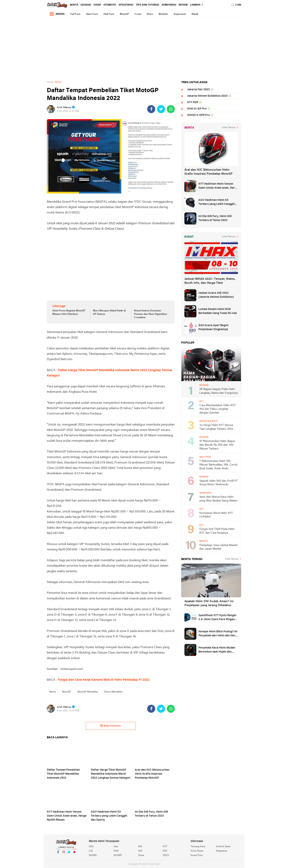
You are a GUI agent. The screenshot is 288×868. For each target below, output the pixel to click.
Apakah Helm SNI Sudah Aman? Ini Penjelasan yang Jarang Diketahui (209, 603)
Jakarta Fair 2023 (198, 90)
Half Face (109, 14)
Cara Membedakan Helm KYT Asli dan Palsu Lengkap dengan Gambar (217, 409)
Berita (74, 5)
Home (50, 82)
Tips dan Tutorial (148, 5)
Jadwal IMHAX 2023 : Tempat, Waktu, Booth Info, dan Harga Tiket (210, 281)
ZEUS (166, 855)
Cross (138, 14)
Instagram (64, 854)
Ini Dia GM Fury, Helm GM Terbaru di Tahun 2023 (215, 218)
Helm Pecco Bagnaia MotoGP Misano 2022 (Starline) (69, 312)
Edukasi (86, 5)
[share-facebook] (151, 109)
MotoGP (124, 14)
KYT (165, 847)
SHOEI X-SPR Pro (198, 115)
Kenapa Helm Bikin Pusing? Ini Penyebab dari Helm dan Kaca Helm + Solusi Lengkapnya (218, 634)
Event (97, 5)
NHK (116, 851)
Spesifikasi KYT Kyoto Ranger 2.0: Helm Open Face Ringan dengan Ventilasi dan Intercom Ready (218, 618)
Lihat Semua (228, 128)
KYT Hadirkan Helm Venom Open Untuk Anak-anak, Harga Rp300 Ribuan (218, 186)
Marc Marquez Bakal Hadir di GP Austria (109, 312)
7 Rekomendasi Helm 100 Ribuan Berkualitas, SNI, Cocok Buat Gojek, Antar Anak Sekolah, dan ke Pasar (218, 465)
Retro (150, 14)
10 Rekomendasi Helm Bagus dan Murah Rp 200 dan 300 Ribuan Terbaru (217, 445)
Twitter (69, 854)
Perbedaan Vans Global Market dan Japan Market (218, 547)
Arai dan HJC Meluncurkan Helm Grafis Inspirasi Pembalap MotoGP (208, 172)
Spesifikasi (126, 5)
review (183, 5)
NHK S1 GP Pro (197, 109)
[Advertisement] (144, 49)
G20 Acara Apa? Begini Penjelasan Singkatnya (213, 327)
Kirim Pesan (197, 851)
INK (140, 847)
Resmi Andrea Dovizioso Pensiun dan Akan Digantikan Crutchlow (150, 314)
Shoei (141, 855)
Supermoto (180, 14)
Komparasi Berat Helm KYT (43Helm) (216, 515)
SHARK (93, 855)
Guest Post (197, 855)
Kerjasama (221, 851)
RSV (165, 851)
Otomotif (110, 5)
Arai (116, 847)
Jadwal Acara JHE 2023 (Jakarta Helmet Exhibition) (216, 295)
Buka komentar (110, 726)
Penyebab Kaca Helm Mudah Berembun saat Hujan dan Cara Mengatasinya (217, 650)
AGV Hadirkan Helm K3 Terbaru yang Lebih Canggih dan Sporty (217, 202)
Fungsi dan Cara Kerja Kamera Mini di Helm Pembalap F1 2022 (103, 680)
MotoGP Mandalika (88, 692)
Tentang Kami (198, 847)
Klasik (195, 14)
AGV (91, 847)
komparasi (169, 5)
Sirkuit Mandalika (113, 692)
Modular (163, 14)
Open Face (92, 14)
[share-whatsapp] (171, 109)
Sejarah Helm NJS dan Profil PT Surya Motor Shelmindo (219, 483)
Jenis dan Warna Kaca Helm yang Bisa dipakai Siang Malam (218, 499)
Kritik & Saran (223, 847)
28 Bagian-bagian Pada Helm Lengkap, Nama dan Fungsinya (218, 391)
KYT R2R (193, 102)
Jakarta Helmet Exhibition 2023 (207, 96)
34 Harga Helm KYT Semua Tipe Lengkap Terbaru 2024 (216, 427)
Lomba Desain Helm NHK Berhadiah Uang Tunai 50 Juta (218, 311)
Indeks (57, 14)
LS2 (91, 851)
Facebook (58, 854)
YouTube (74, 854)
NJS (140, 851)
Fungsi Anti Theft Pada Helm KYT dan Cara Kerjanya (217, 531)
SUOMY (118, 855)
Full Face (75, 14)
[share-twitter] (161, 109)
